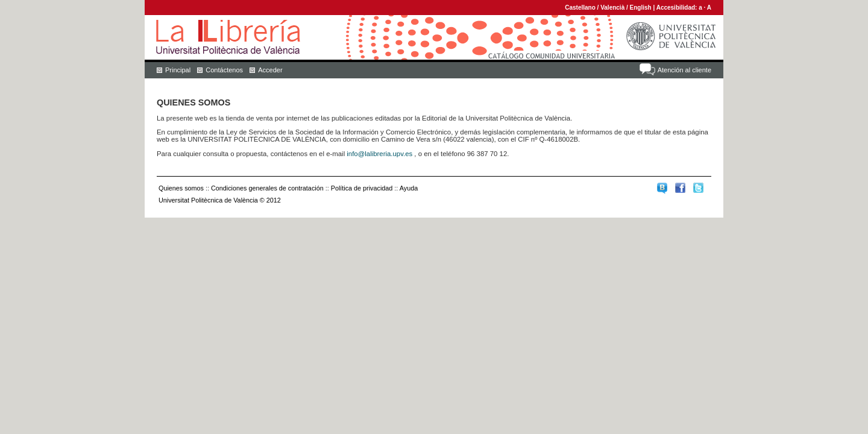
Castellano (580, 8)
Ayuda (409, 188)
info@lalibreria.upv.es (379, 154)
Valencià (612, 8)
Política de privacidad (362, 188)
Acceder (270, 70)
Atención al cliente (684, 70)
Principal (178, 70)
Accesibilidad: (678, 8)
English (641, 8)
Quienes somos (181, 188)
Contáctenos (224, 70)
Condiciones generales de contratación (267, 188)
